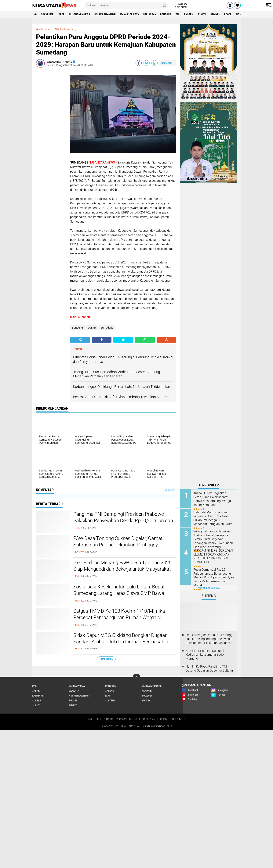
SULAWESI (148, 696)
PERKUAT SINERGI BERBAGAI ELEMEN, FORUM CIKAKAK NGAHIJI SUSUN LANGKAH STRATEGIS (213, 556)
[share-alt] (80, 340)
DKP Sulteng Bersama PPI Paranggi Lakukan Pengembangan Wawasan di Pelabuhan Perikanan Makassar (209, 639)
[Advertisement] (51, 127)
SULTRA (146, 700)
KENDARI (147, 691)
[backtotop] (136, 678)
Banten (189, 14)
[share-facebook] (139, 63)
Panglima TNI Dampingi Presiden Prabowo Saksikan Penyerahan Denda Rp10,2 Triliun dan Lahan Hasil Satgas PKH (123, 520)
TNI (178, 14)
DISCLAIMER (177, 719)
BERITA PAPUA (77, 686)
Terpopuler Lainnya (209, 588)
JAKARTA (74, 691)
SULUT (36, 705)
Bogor (228, 14)
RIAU (108, 696)
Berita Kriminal (152, 686)
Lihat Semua (106, 659)
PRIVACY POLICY (157, 719)
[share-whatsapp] (155, 63)
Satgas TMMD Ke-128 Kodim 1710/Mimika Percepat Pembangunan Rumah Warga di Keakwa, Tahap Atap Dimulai (119, 617)
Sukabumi (47, 14)
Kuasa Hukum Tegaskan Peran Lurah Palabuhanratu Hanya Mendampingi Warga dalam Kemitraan (212, 499)
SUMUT (73, 705)
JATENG (110, 691)
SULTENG (110, 700)
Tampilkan (169, 490)
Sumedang (70, 29)
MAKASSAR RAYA (129, 14)
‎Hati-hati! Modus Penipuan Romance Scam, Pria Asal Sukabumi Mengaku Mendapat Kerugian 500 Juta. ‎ (214, 518)
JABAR (61, 14)
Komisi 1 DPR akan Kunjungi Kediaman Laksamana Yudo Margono (205, 655)
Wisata (202, 14)
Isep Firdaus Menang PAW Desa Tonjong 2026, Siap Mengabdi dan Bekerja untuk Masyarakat (123, 566)
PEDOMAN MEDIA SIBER (130, 719)
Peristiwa (150, 14)
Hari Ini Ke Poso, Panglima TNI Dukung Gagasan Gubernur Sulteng (209, 669)
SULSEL (73, 700)
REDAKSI (108, 719)
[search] (126, 5)
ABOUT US (94, 719)
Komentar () (168, 63)
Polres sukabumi (105, 14)
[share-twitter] (147, 63)
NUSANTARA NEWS (80, 14)
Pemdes (215, 14)
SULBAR (37, 700)
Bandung (166, 14)
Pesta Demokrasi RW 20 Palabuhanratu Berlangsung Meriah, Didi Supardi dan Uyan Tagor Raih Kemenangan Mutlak (214, 577)
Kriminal (38, 696)
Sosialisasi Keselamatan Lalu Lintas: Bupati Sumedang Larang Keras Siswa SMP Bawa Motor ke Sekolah (120, 593)
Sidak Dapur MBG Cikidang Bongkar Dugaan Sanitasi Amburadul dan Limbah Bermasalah (121, 638)
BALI (35, 686)
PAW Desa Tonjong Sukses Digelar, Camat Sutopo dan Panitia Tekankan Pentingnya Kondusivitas (118, 545)
